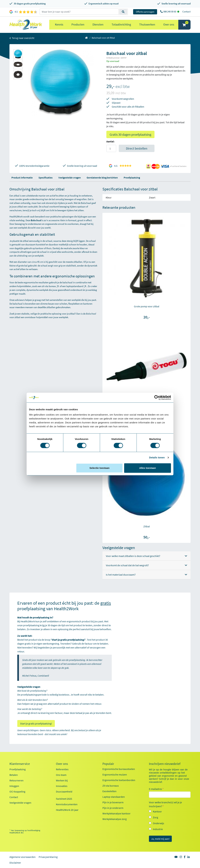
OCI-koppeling (17, 791)
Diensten (98, 24)
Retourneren (16, 780)
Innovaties (62, 786)
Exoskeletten (109, 791)
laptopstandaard (76, 286)
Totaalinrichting (121, 24)
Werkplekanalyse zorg (115, 819)
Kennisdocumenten (67, 804)
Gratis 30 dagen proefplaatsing (130, 134)
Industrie (158, 829)
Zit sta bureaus (111, 786)
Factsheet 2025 (64, 799)
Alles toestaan (148, 468)
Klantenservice (20, 764)
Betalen (14, 775)
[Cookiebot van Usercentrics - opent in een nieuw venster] (157, 398)
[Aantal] (111, 148)
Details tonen (157, 457)
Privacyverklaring (48, 857)
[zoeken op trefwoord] (79, 12)
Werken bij (62, 780)
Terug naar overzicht (22, 38)
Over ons (169, 24)
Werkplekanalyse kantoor (116, 813)
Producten (78, 24)
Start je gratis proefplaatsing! (36, 723)
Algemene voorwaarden (23, 857)
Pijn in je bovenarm (113, 802)
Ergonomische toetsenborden (119, 780)
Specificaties (46, 178)
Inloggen (14, 786)
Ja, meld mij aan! (160, 839)
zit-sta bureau (51, 286)
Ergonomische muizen (115, 774)
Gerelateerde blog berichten (102, 178)
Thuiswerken (147, 24)
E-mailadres (156, 789)
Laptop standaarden (114, 797)
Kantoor (157, 811)
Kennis (59, 24)
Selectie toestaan (100, 468)
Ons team (61, 775)
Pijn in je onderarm (113, 808)
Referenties (62, 769)
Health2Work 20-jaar (67, 810)
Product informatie (22, 178)
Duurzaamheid (64, 791)
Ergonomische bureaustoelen (119, 769)
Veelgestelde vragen (70, 178)
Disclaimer (15, 863)
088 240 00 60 (170, 12)
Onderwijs (158, 823)
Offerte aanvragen (145, 12)
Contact (186, 12)
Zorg (155, 817)
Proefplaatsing (132, 178)
